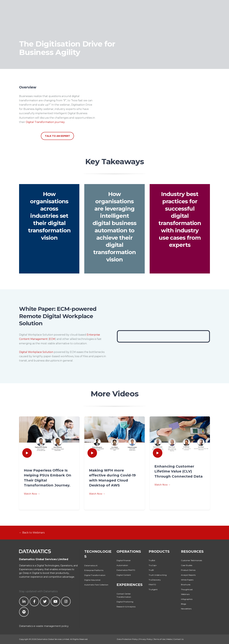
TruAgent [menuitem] (153, 589)
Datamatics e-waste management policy (44, 626)
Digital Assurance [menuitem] (92, 580)
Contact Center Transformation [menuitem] (124, 595)
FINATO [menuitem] (152, 585)
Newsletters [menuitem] (186, 609)
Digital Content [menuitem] (124, 575)
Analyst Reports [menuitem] (188, 575)
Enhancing (165, 466)
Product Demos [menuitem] (188, 570)
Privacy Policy (146, 639)
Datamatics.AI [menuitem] (91, 565)
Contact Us (178, 639)
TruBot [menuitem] (152, 560)
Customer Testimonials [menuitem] (191, 560)
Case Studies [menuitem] (187, 565)
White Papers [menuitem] (187, 580)
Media (169, 639)
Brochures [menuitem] (186, 585)
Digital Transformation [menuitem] (95, 575)
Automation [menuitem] (122, 565)
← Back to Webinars (32, 533)
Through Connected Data (179, 476)
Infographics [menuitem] (187, 599)
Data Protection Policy (127, 639)
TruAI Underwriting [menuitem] (158, 575)
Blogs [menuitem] (184, 604)
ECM (52, 339)
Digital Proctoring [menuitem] (125, 602)
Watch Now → (32, 494)
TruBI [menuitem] (151, 570)
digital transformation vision (49, 230)
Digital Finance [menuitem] (123, 560)
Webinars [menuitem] (185, 594)
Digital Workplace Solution (36, 352)
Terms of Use (159, 639)
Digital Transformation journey (45, 122)
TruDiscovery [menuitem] (155, 580)
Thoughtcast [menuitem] (187, 589)
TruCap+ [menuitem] (153, 565)
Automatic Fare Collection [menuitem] (96, 585)
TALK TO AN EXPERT (57, 136)
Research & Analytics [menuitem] (126, 607)
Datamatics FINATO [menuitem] (126, 570)
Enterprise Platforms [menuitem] (94, 570)
